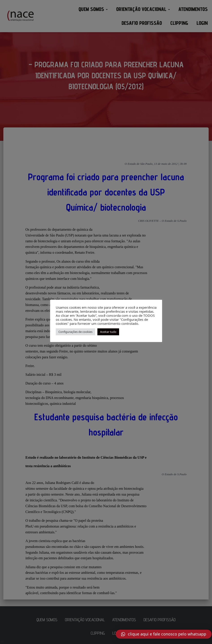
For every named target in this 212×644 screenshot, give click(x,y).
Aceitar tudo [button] (108, 332)
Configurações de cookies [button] (75, 332)
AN (2, 642)
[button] (164, 634)
